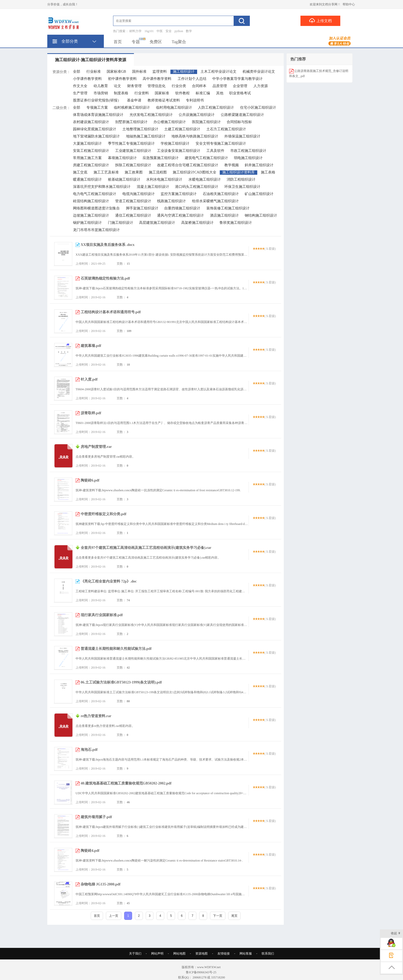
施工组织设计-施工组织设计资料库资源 (91, 60)
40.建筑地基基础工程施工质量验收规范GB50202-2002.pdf (126, 783)
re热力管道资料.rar (96, 716)
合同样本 (199, 86)
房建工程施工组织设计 (91, 165)
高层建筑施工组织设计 (157, 223)
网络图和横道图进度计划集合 (96, 208)
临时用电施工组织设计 (174, 108)
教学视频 (232, 165)
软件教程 (182, 93)
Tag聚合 (179, 42)
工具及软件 (215, 151)
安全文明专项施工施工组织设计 (221, 144)
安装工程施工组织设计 (91, 151)
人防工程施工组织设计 (216, 108)
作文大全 (80, 86)
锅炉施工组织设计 (87, 223)
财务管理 (134, 86)
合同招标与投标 (239, 122)
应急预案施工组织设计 (161, 158)
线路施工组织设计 (171, 201)
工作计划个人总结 (192, 79)
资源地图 (201, 954)
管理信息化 (157, 86)
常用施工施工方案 (87, 158)
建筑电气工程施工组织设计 (206, 158)
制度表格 (121, 93)
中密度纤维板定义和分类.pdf (104, 514)
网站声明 (157, 954)
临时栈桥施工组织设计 (132, 108)
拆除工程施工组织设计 (133, 165)
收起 (396, 934)
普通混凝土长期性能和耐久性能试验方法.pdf (116, 649)
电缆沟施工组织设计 (139, 194)
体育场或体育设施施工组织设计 (98, 115)
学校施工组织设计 (175, 144)
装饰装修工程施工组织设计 (228, 208)
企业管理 (240, 86)
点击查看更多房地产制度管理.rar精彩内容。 (105, 457)
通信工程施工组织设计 (133, 215)
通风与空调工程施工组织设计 (180, 215)
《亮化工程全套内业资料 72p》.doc (109, 581)
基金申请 (134, 100)
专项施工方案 (97, 108)
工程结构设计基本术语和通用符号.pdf (111, 312)
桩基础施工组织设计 (124, 179)
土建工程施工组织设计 (182, 129)
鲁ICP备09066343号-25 (201, 972)
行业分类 (179, 86)
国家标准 (162, 93)
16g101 (149, 31)
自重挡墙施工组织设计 (182, 208)
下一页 (218, 916)
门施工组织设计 (121, 223)
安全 (169, 31)
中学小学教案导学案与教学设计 (237, 79)
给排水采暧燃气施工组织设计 (215, 201)
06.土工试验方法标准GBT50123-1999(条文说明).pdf (121, 682)
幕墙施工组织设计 (122, 158)
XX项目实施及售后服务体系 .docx (108, 245)
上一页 (114, 916)
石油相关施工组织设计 (221, 194)
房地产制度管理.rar (96, 447)
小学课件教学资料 (87, 79)
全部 (77, 72)
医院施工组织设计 (206, 122)
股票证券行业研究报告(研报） (97, 100)
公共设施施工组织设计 (197, 115)
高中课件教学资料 (157, 79)
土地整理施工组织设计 (140, 129)
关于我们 (135, 954)
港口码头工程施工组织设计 (197, 187)
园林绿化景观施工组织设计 (95, 129)
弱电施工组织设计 (248, 158)
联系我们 (268, 954)
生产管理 (80, 93)
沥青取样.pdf (91, 413)
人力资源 (261, 86)
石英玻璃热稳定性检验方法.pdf (105, 278)
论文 (117, 86)
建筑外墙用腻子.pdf (96, 817)
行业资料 (142, 93)
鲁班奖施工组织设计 (236, 223)
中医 (160, 31)
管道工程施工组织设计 (133, 201)
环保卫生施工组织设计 (242, 187)
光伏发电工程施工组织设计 (151, 115)
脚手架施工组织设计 (142, 208)
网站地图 (179, 954)
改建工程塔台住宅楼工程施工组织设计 (188, 165)
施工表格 (268, 172)
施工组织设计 (184, 72)
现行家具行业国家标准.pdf (102, 615)
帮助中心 (349, 4)
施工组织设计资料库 (239, 172)
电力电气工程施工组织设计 (95, 194)
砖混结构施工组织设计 (91, 201)
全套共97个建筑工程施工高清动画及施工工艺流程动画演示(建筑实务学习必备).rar (146, 548)
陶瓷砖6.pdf (90, 480)
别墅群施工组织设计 (131, 122)
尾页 (234, 916)
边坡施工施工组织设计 (91, 215)
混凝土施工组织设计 (153, 187)
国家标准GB (116, 72)
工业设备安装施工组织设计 (179, 151)
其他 (220, 93)
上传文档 (320, 21)
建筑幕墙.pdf (91, 346)
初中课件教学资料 (122, 79)
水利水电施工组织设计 (164, 179)
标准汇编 (203, 93)
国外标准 (139, 72)
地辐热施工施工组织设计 (146, 136)
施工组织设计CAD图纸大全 (195, 172)
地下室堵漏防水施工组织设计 (96, 136)
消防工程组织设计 (241, 179)
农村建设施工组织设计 (91, 122)
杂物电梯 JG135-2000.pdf (101, 884)
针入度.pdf (89, 379)
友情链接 (224, 954)
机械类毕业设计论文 (259, 72)
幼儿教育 (101, 86)
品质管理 (220, 86)
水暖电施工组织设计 (205, 179)
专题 (136, 42)
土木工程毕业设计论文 (218, 72)
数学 (189, 31)
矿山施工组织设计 (259, 194)
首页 (118, 42)
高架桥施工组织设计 (197, 223)
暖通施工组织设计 (87, 179)
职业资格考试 (240, 93)
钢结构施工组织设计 (261, 215)
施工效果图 (134, 172)
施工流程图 (158, 172)
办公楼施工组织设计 (170, 122)
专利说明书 (195, 100)
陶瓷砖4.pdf (90, 851)
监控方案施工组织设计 (179, 194)
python (179, 31)
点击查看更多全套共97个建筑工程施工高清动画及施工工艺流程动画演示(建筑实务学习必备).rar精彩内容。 (148, 558)
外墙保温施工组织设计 (242, 136)
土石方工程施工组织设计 (226, 129)
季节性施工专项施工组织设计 (131, 144)
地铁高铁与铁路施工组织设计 (195, 136)
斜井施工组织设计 (259, 165)
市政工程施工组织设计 (248, 151)
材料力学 (135, 31)
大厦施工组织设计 (87, 144)
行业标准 (94, 72)
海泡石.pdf (89, 750)
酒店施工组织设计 (224, 215)
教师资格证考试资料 (164, 100)
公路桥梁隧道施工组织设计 (242, 115)
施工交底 (80, 172)
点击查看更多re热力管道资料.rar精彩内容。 (105, 726)
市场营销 (101, 93)
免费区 (156, 42)
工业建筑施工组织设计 (133, 151)
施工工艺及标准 (106, 172)
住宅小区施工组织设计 (258, 108)
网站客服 (246, 954)
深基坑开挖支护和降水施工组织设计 (102, 187)
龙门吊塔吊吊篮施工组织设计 (96, 230)
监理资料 (160, 72)
